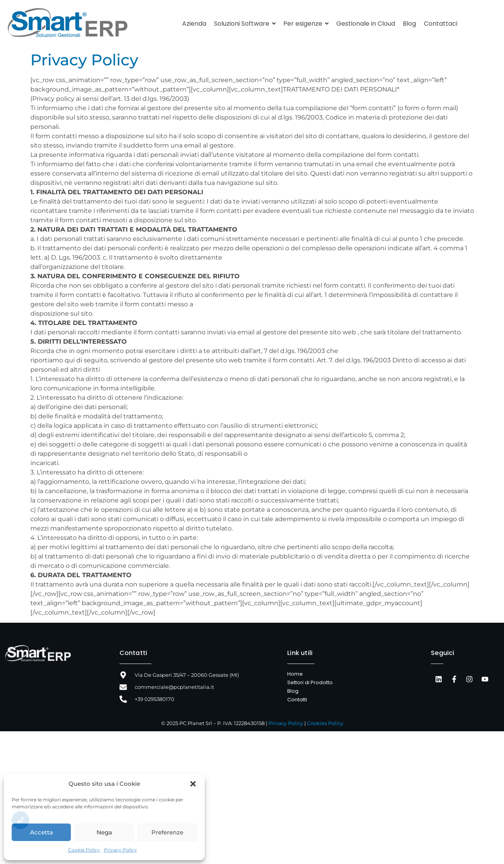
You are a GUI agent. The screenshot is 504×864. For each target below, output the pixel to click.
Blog (293, 691)
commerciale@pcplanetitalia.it (174, 687)
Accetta (41, 832)
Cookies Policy (325, 723)
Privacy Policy (120, 850)
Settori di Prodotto (310, 682)
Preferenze (167, 832)
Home (295, 674)
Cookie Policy (84, 850)
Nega (104, 832)
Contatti (133, 653)
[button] (193, 784)
